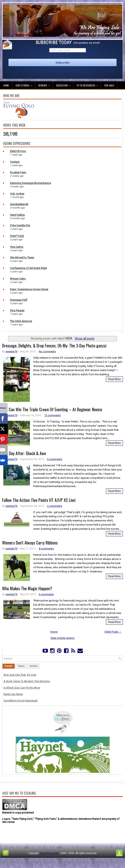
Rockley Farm (18, 172)
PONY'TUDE (17, 236)
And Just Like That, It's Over (20, 675)
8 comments (46, 549)
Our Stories (25, 84)
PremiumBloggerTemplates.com (76, 862)
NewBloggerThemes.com (110, 862)
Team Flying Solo (49, 853)
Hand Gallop (17, 215)
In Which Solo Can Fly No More (22, 688)
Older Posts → (113, 632)
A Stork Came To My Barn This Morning (27, 681)
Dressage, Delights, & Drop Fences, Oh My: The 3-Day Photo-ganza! (54, 346)
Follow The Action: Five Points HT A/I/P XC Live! (39, 500)
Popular (9, 666)
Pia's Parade (17, 311)
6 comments (55, 459)
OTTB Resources (89, 84)
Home (6, 85)
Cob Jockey (17, 194)
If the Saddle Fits (20, 225)
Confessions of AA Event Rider (28, 268)
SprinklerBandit (19, 204)
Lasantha (51, 862)
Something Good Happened (20, 701)
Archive (34, 666)
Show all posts (85, 338)
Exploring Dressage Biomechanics (31, 183)
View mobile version (62, 638)
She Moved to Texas (22, 257)
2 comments (55, 506)
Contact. (15, 162)
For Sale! (109, 85)
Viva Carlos (17, 247)
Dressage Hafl (19, 300)
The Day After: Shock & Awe (24, 453)
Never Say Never (13, 694)
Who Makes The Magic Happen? (27, 588)
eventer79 (11, 351)
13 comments (52, 415)
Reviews (45, 84)
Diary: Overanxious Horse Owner (29, 289)
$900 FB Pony (18, 151)
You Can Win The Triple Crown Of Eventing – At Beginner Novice (52, 409)
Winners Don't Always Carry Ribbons (30, 543)
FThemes (17, 862)
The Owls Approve (21, 321)
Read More (114, 379)
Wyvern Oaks (18, 279)
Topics (21, 666)
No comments (47, 351)
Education (65, 84)
